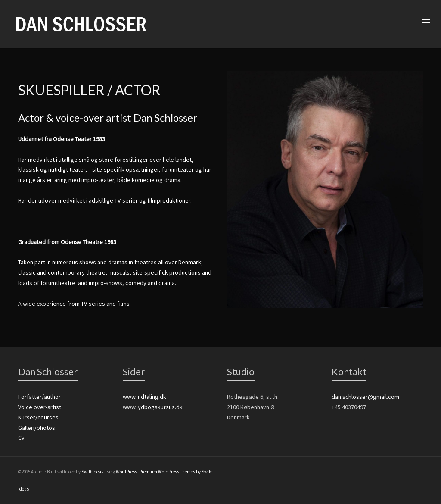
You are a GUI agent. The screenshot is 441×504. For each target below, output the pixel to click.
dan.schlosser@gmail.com (365, 397)
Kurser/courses (38, 417)
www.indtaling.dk (144, 397)
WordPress (126, 472)
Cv (21, 438)
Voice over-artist (40, 407)
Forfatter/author (39, 397)
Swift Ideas (92, 472)
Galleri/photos (37, 428)
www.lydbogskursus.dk (153, 407)
